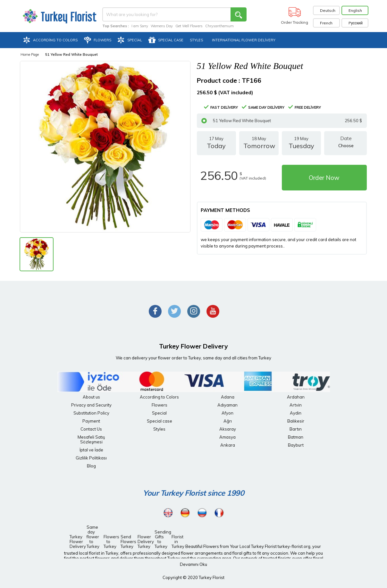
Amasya (227, 437)
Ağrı (228, 421)
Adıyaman (227, 405)
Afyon (227, 413)
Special (159, 413)
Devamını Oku (193, 564)
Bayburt (296, 445)
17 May (217, 146)
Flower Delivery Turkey (144, 542)
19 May (302, 146)
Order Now (324, 178)
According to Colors (159, 397)
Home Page (30, 55)
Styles (159, 429)
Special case (160, 421)
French (326, 23)
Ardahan (296, 397)
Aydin (296, 413)
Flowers (160, 405)
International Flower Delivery (244, 40)
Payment (91, 421)
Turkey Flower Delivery (76, 542)
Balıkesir (296, 421)
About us (91, 397)
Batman (296, 437)
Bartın (296, 429)
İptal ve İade (91, 450)
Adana (228, 397)
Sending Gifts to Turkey (161, 539)
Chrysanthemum (219, 26)
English (355, 10)
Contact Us (91, 429)
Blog (91, 466)
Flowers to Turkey (110, 542)
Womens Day (162, 26)
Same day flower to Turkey (93, 537)
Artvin (296, 405)
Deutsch (328, 10)
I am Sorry (140, 26)
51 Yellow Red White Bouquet (282, 121)
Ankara (228, 445)
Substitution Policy (91, 413)
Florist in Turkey (178, 542)
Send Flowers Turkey (127, 542)
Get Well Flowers (189, 26)
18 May (259, 146)
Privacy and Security (91, 405)
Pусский (356, 23)
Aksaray (228, 429)
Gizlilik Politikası (91, 458)
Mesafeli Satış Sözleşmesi (91, 439)
